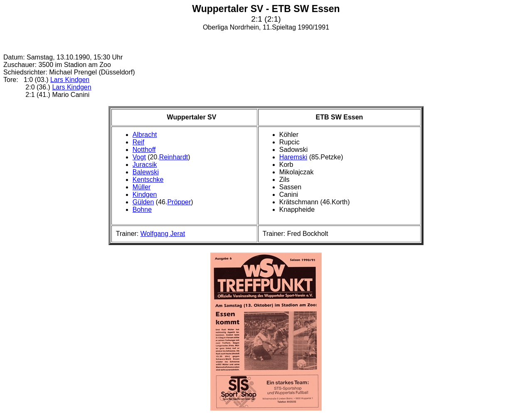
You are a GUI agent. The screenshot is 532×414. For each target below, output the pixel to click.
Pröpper (179, 202)
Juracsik (145, 165)
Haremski (293, 157)
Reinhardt (174, 157)
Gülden (143, 202)
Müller (142, 187)
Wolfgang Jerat (163, 234)
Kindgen (145, 195)
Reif (138, 142)
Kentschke (148, 180)
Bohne (142, 209)
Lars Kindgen (70, 80)
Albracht (145, 135)
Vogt (139, 157)
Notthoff (144, 150)
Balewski (146, 172)
